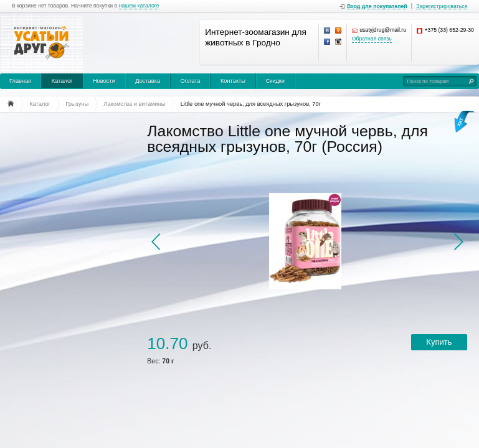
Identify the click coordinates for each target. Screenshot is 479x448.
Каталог (62, 81)
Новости (104, 81)
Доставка (148, 81)
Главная (20, 81)
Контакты (233, 81)
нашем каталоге (139, 6)
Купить (439, 342)
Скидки (275, 81)
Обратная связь (372, 39)
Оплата (191, 81)
